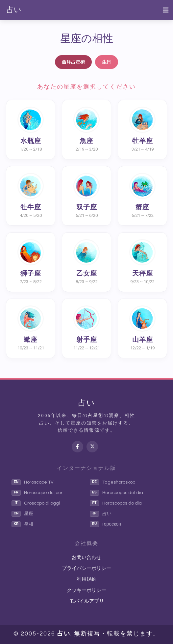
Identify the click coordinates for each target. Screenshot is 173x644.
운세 (22, 524)
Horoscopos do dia (116, 503)
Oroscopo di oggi (36, 503)
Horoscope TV (33, 482)
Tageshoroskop (112, 482)
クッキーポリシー (86, 590)
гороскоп (105, 524)
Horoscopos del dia (116, 493)
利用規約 (86, 579)
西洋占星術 (73, 62)
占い (14, 10)
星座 (22, 514)
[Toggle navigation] (166, 10)
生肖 (107, 62)
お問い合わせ (86, 558)
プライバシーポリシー (86, 568)
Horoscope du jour (37, 493)
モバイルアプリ (87, 601)
